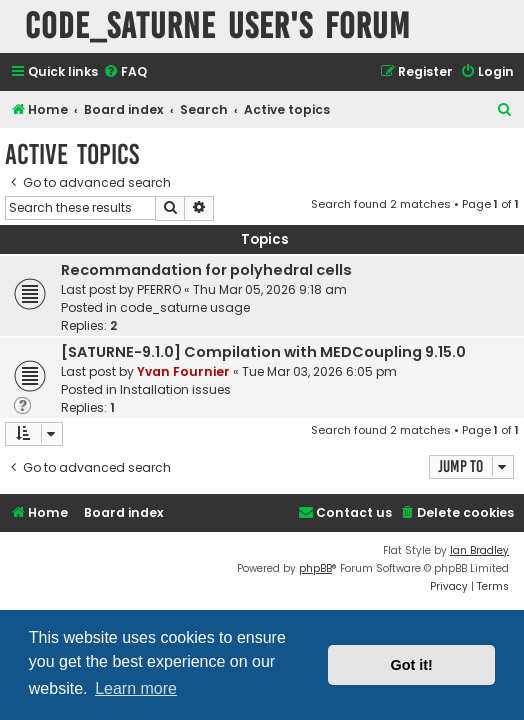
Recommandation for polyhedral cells (206, 270)
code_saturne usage (185, 307)
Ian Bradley (479, 550)
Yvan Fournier (183, 371)
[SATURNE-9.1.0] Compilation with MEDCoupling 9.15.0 (263, 352)
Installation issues (175, 389)
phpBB (315, 568)
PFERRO (159, 289)
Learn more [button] (136, 688)
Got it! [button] (412, 665)
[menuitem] (125, 72)
